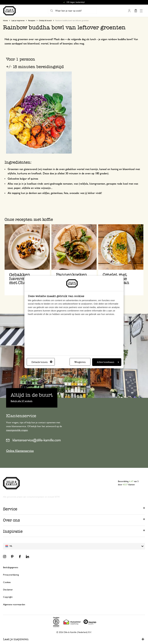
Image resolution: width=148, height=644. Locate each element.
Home (5, 21)
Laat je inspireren (18, 21)
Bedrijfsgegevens (11, 567)
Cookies (7, 582)
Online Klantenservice (20, 451)
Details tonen (42, 362)
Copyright (8, 597)
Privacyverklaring (11, 575)
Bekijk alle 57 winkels (22, 401)
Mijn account (129, 11)
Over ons (11, 520)
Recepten (32, 21)
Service (10, 509)
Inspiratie (13, 531)
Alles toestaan (108, 362)
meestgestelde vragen (17, 430)
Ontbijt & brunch (45, 21)
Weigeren (80, 362)
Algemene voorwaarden (14, 605)
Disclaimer (8, 590)
